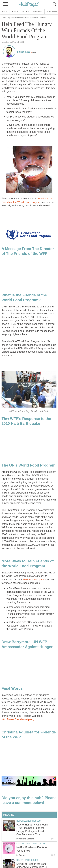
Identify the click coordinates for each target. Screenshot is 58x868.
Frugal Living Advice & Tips (31, 844)
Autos (15, 11)
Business (38, 11)
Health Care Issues (27, 860)
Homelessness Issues (28, 821)
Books (26, 11)
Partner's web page (34, 580)
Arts (5, 11)
